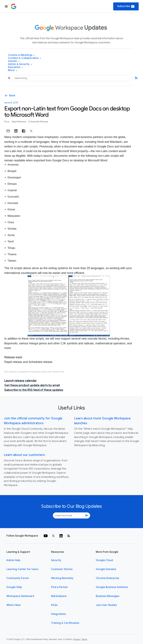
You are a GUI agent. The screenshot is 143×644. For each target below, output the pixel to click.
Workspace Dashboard (20, 596)
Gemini (14, 61)
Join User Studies (106, 605)
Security (56, 560)
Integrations (58, 614)
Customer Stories (62, 569)
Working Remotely (62, 578)
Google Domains (106, 569)
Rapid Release (19, 122)
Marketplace (59, 596)
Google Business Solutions (112, 587)
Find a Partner (60, 587)
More (13, 70)
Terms (84, 639)
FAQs (54, 605)
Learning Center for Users (22, 569)
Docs (7, 122)
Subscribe (126, 6)
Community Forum (18, 578)
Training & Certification (65, 623)
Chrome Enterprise (107, 578)
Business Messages (108, 596)
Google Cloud (104, 560)
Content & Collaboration (24, 58)
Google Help (14, 587)
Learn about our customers (24, 455)
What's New (14, 605)
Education (15, 67)
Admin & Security (20, 64)
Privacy (77, 639)
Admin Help (13, 560)
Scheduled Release (38, 122)
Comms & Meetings (21, 55)
